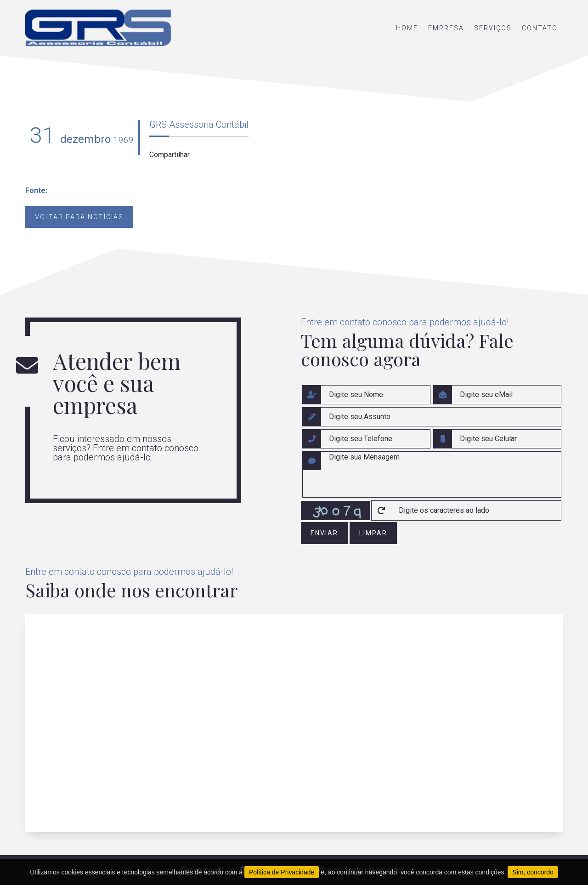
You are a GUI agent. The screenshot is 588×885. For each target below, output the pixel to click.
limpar (373, 533)
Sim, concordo (533, 872)
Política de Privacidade (282, 872)
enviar (324, 533)
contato (540, 28)
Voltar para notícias (79, 217)
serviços (493, 28)
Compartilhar (170, 155)
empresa (446, 28)
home (407, 28)
